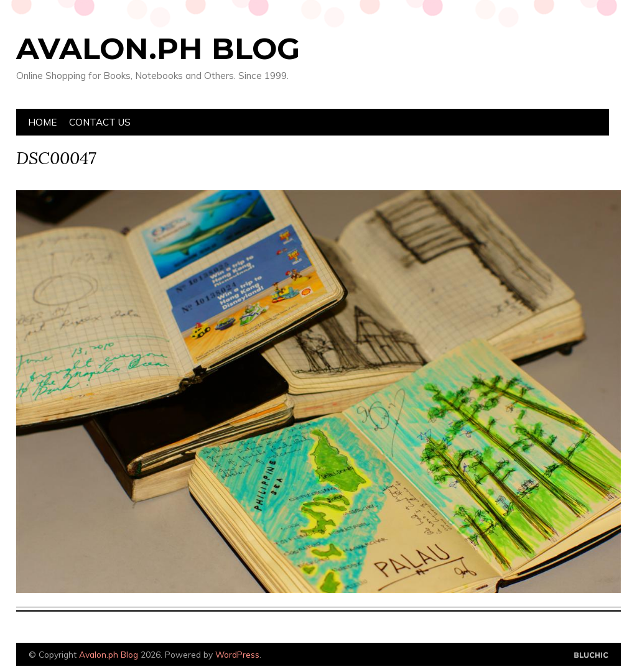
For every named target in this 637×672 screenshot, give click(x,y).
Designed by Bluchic (591, 656)
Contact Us (100, 122)
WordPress (237, 654)
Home (42, 122)
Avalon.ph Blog (158, 48)
